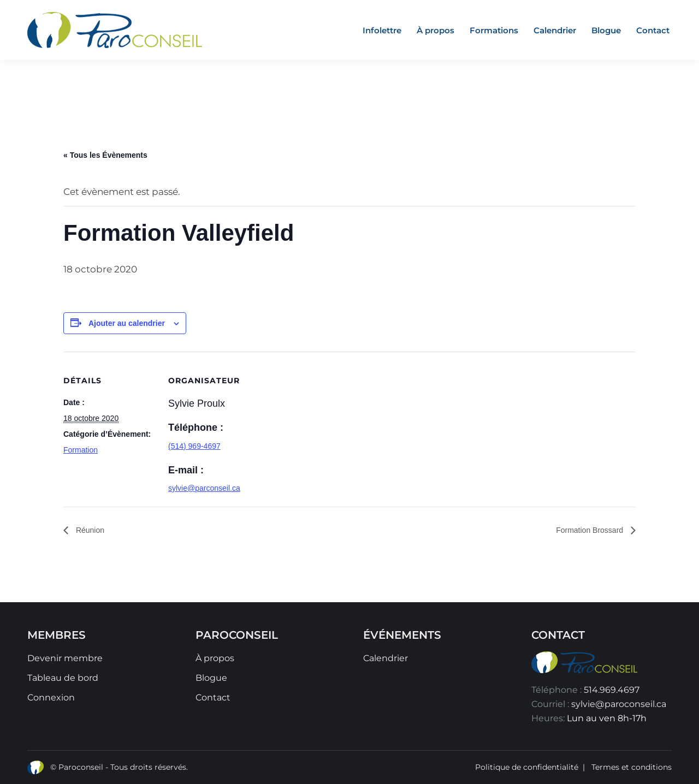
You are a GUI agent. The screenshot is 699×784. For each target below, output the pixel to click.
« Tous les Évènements (105, 155)
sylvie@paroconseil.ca (619, 704)
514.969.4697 (612, 690)
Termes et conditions (632, 767)
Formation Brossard (591, 530)
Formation (81, 450)
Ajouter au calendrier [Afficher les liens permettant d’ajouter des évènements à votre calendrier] (127, 323)
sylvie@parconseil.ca (204, 488)
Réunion (89, 530)
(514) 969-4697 (194, 446)
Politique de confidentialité (527, 767)
